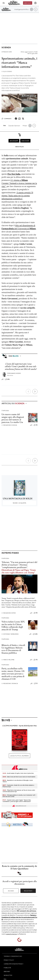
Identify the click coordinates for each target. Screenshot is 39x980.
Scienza (6, 47)
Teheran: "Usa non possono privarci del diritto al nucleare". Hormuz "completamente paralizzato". (19, 567)
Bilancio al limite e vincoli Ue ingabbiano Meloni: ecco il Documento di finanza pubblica (13, 649)
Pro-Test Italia (14, 174)
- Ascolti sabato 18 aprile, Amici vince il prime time (18, 773)
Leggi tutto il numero (19, 756)
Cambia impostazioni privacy (14, 964)
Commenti (6, 119)
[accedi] (35, 3)
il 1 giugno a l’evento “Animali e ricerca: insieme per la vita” (19, 183)
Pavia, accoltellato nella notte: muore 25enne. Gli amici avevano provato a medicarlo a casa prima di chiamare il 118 (13, 674)
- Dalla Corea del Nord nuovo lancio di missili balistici (19, 777)
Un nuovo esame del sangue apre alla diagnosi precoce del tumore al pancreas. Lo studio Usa (13, 418)
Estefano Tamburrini (10, 634)
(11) (36, 660)
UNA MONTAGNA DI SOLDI (18, 498)
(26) (7, 379)
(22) (35, 634)
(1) (36, 683)
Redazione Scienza (9, 425)
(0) (36, 425)
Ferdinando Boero (14, 373)
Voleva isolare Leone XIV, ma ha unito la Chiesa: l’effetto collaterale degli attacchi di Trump (13, 626)
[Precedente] (28, 391)
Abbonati (28, 3)
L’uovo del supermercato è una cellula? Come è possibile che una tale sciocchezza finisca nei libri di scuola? (21, 366)
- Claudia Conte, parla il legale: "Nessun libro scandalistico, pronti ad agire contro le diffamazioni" (17, 801)
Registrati (28, 891)
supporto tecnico (11, 934)
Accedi (11, 891)
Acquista (19, 503)
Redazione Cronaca (10, 683)
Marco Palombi (8, 660)
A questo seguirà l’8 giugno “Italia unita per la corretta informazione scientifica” (17, 196)
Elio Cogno (7, 71)
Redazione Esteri (9, 613)
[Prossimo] (35, 391)
